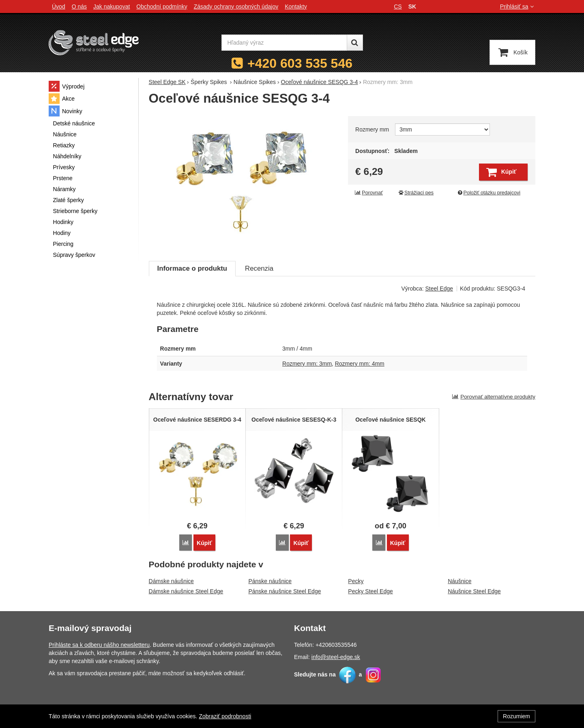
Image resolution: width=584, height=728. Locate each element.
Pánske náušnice (270, 581)
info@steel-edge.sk (336, 657)
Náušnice (459, 581)
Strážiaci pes (416, 193)
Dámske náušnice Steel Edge (186, 591)
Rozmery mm (372, 129)
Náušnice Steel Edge (474, 591)
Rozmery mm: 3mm (307, 364)
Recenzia (259, 268)
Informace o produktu (192, 268)
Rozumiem (516, 716)
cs (398, 6)
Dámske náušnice (171, 581)
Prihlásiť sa (518, 6)
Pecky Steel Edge (370, 591)
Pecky (356, 581)
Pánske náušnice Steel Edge (284, 591)
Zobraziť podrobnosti (225, 716)
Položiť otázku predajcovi (489, 193)
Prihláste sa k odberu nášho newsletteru (99, 645)
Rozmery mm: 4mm (360, 364)
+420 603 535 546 (300, 63)
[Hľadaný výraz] (284, 43)
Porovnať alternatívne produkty (494, 397)
